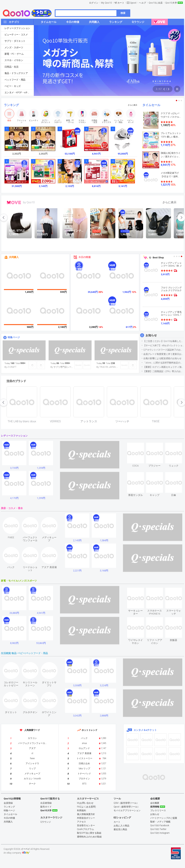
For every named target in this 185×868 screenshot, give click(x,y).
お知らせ (151, 335)
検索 (123, 13)
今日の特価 (85, 257)
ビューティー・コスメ (16, 35)
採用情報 (155, 807)
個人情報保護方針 (86, 814)
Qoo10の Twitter (158, 829)
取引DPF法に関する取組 (89, 833)
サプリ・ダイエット (15, 41)
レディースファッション (17, 28)
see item (139, 445)
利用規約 (81, 810)
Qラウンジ (46, 822)
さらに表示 (132, 105)
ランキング (11, 105)
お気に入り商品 (121, 826)
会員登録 (8, 803)
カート (121, 3)
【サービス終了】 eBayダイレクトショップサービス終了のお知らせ (164, 345)
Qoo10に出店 (156, 3)
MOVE (14, 203)
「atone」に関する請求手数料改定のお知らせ (164, 363)
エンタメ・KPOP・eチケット (19, 92)
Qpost (133, 3)
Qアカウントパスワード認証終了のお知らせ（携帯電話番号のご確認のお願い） (164, 350)
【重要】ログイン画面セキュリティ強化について (164, 367)
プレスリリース (158, 810)
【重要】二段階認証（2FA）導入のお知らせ (164, 371)
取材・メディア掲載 (160, 822)
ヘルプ (143, 3)
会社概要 (155, 803)
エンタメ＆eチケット (145, 730)
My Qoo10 (107, 3)
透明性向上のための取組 (89, 837)
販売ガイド (46, 807)
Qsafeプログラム (85, 829)
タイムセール (151, 105)
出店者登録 (46, 803)
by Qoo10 (29, 202)
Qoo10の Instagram (160, 833)
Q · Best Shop (157, 258)
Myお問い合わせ (85, 803)
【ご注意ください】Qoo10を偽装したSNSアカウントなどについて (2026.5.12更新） (164, 341)
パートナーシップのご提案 (164, 818)
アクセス (81, 822)
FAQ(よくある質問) (86, 807)
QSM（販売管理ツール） (126, 803)
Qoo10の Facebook (160, 825)
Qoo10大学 (171, 3)
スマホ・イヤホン (14, 60)
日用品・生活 (11, 67)
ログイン (94, 3)
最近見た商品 (120, 829)
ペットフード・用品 (15, 80)
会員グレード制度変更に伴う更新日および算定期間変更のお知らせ (164, 354)
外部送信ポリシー (86, 818)
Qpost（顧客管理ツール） (127, 807)
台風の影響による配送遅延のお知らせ (162, 358)
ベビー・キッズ (13, 86)
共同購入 (14, 257)
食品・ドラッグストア (16, 73)
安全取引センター (86, 825)
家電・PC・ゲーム (14, 54)
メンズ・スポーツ (14, 47)
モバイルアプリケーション (127, 810)
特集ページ (14, 337)
